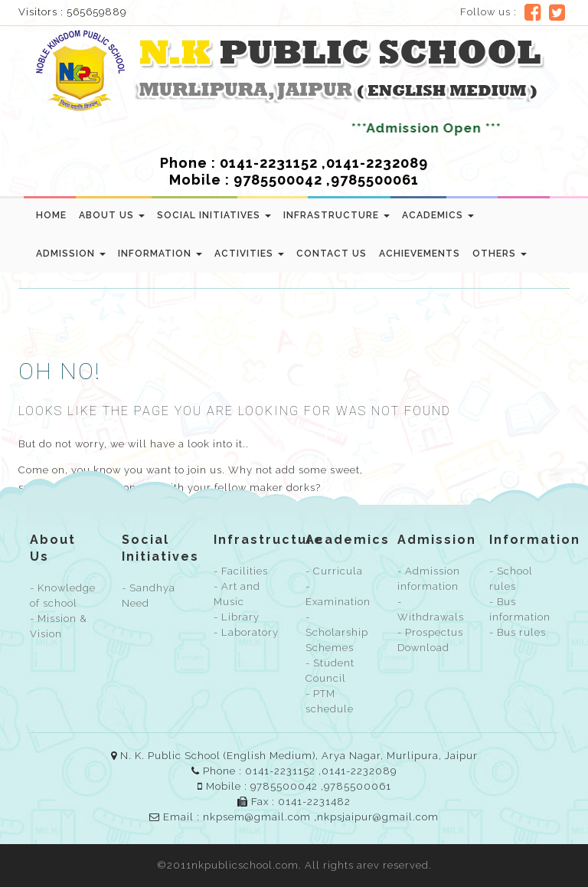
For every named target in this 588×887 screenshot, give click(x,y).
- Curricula (334, 571)
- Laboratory (246, 632)
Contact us (332, 254)
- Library (237, 617)
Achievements (420, 254)
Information (160, 254)
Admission (71, 254)
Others (500, 254)
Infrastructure (336, 215)
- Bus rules (518, 632)
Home (51, 215)
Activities (249, 254)
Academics (438, 215)
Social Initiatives (214, 215)
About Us (112, 215)
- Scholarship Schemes (337, 632)
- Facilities (241, 571)
